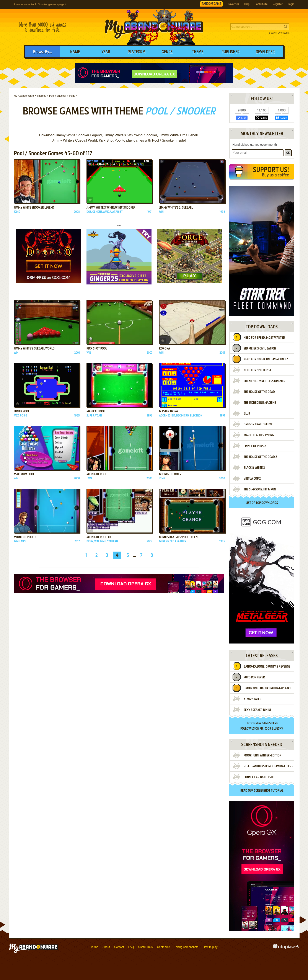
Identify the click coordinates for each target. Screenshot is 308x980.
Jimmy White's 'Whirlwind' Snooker (111, 208)
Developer (265, 52)
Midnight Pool (97, 474)
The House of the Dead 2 (260, 457)
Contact (119, 947)
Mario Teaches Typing (259, 435)
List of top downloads (262, 503)
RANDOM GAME (211, 4)
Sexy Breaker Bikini (257, 710)
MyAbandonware (154, 27)
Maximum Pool (24, 474)
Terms (94, 947)
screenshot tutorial (269, 791)
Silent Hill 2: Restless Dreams (264, 381)
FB (261, 729)
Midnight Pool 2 (170, 474)
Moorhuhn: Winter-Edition (262, 756)
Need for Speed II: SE (258, 370)
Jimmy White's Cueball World (34, 349)
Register (278, 4)
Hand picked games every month (255, 145)
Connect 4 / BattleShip (259, 777)
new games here (267, 724)
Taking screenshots (186, 947)
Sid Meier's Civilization (260, 349)
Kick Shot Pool (97, 349)
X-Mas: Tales (252, 699)
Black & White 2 (254, 468)
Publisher (231, 52)
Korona (165, 349)
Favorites (233, 4)
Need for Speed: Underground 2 (266, 359)
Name (75, 52)
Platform (137, 52)
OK (288, 153)
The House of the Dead (259, 392)
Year (106, 52)
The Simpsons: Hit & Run (260, 490)
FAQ (131, 947)
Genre (167, 52)
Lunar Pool (22, 412)
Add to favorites (18, 200)
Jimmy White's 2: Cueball (176, 208)
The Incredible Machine (260, 403)
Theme (198, 52)
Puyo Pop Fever (254, 678)
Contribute (261, 4)
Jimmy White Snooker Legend (34, 208)
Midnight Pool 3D (99, 537)
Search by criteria (279, 33)
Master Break (169, 412)
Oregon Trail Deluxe (258, 425)
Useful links (145, 947)
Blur (247, 414)
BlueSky (277, 729)
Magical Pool (96, 412)
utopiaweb (286, 948)
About (106, 947)
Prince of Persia (255, 446)
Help (247, 4)
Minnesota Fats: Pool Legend (179, 537)
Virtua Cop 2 (252, 479)
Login (291, 4)
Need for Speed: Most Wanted (264, 338)
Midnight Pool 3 (25, 537)
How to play (210, 947)
